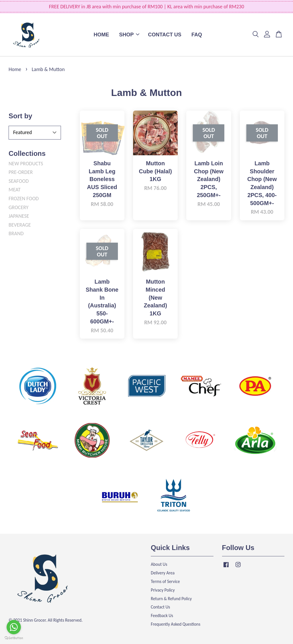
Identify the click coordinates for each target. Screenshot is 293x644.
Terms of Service (165, 581)
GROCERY (19, 207)
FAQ (197, 35)
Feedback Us (162, 615)
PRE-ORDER (21, 172)
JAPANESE (19, 216)
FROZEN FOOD (24, 199)
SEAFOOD (19, 181)
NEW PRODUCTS (26, 164)
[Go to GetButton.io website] (14, 638)
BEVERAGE (20, 225)
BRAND (16, 233)
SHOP (129, 35)
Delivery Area (163, 573)
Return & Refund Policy (171, 599)
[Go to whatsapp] (14, 627)
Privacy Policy (163, 590)
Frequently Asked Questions (176, 624)
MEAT (15, 190)
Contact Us (160, 607)
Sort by (20, 116)
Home (15, 69)
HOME (101, 35)
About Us (159, 564)
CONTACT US (165, 35)
